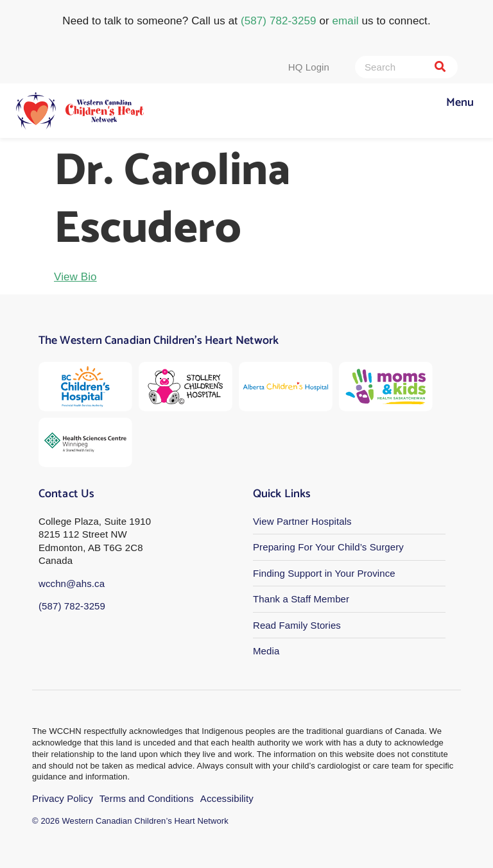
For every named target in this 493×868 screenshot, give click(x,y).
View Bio (75, 277)
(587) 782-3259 (279, 21)
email (346, 21)
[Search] (440, 67)
